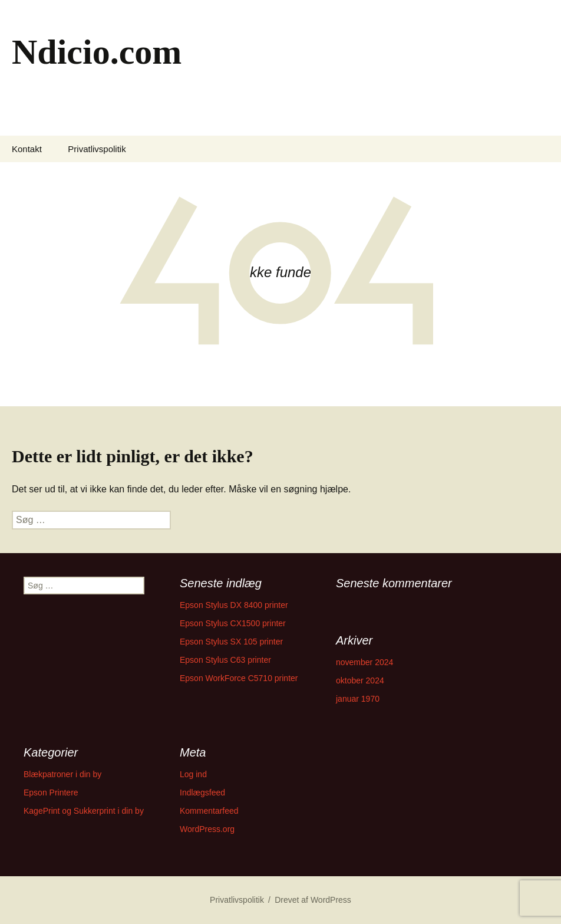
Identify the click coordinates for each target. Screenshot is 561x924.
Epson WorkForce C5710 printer (239, 678)
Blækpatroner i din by (62, 774)
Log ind (193, 774)
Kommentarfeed (209, 811)
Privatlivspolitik (97, 149)
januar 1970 (358, 699)
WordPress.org (207, 829)
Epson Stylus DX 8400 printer (234, 605)
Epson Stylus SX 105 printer (231, 642)
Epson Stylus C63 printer (225, 660)
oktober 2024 (360, 680)
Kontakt (27, 149)
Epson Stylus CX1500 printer (233, 623)
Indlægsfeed (202, 793)
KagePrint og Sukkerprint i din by (84, 811)
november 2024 (364, 662)
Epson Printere (51, 793)
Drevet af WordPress (313, 900)
